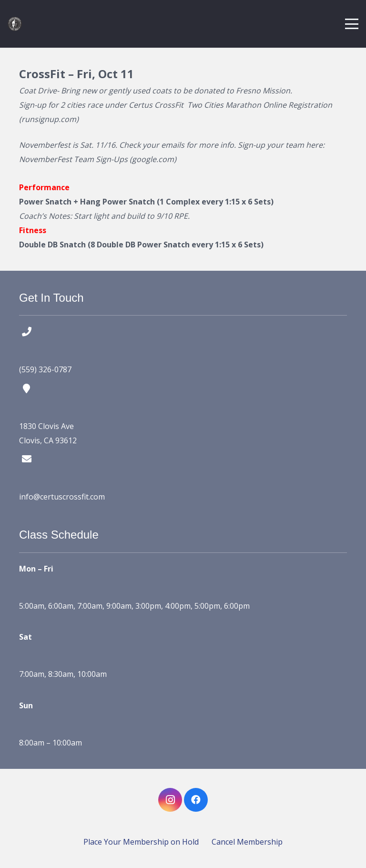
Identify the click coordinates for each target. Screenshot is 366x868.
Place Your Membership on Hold (141, 842)
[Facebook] (196, 800)
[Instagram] (170, 800)
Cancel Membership (247, 842)
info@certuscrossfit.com (62, 497)
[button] (352, 24)
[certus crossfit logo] (15, 24)
